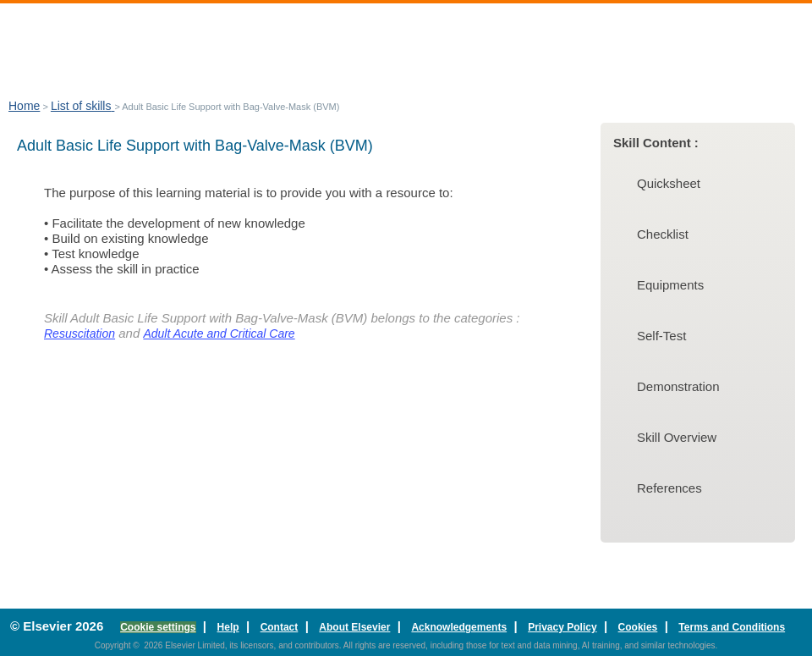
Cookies (638, 627)
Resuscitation (80, 334)
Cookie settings (158, 627)
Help (228, 627)
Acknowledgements (459, 627)
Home (24, 106)
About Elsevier (354, 627)
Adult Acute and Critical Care (219, 334)
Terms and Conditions (732, 627)
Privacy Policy (562, 627)
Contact (280, 627)
